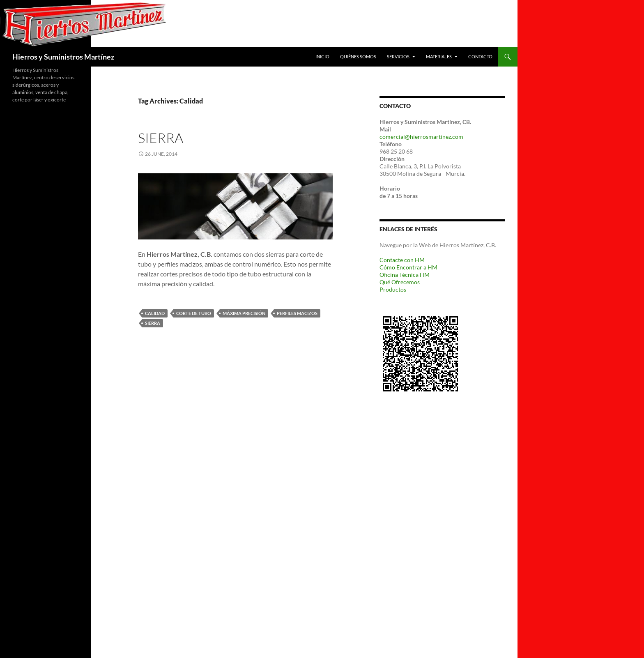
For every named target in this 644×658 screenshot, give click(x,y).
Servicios (398, 56)
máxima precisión (244, 313)
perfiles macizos (297, 313)
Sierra (161, 138)
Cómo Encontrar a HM (408, 267)
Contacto (480, 56)
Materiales (439, 56)
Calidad (155, 313)
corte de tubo (194, 313)
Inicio (322, 56)
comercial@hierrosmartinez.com (421, 137)
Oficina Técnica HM (405, 275)
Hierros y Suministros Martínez (63, 57)
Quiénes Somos (358, 56)
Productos (393, 289)
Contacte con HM (402, 260)
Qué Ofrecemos (400, 282)
